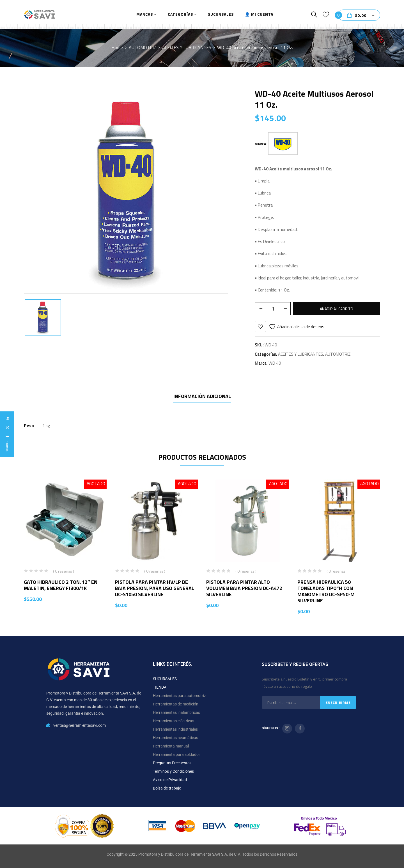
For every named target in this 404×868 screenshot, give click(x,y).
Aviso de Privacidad (170, 780)
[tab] (202, 397)
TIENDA (160, 687)
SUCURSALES (165, 679)
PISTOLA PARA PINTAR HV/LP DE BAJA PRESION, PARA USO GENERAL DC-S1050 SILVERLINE (155, 588)
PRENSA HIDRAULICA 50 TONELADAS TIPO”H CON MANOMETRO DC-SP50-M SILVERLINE (326, 591)
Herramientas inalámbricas (176, 712)
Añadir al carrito (337, 309)
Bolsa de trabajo (167, 788)
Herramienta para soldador (176, 754)
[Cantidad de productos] (273, 309)
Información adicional (202, 396)
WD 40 (275, 363)
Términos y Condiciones (173, 771)
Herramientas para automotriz (179, 696)
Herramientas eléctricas (174, 721)
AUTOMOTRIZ (143, 47)
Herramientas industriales (175, 729)
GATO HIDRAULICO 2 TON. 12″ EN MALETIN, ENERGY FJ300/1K (61, 585)
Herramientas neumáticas (175, 738)
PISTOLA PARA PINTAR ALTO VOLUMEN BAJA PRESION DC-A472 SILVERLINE (244, 588)
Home (117, 47)
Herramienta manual (171, 746)
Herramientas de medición (176, 704)
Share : (7, 446)
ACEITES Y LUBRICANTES (187, 47)
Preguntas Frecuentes (172, 763)
